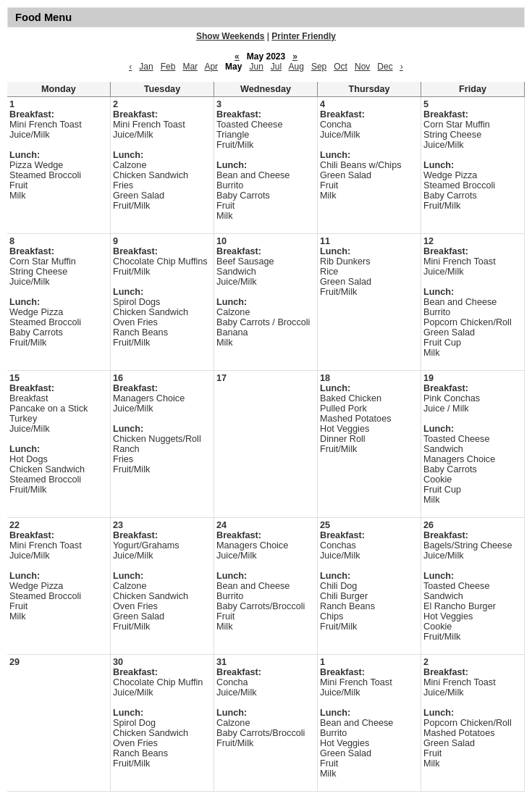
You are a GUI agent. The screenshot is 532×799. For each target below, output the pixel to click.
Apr (211, 67)
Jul (276, 67)
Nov (362, 67)
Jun (256, 67)
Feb (168, 67)
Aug (296, 67)
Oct (341, 67)
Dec (385, 67)
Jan (146, 67)
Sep (319, 67)
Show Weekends (230, 36)
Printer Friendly (304, 36)
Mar (190, 67)
